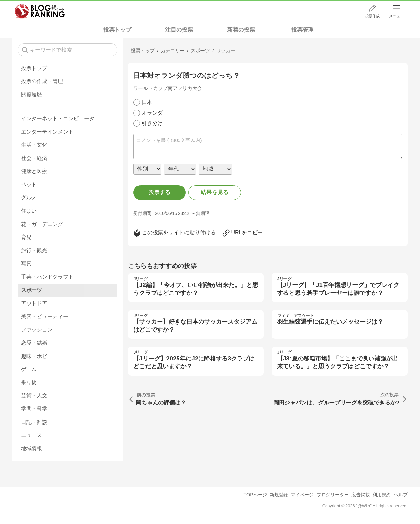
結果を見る (215, 192)
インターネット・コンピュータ (58, 118)
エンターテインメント (47, 132)
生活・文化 (34, 145)
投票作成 (372, 16)
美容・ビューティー (45, 316)
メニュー (396, 16)
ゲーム (29, 369)
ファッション (37, 329)
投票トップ (117, 30)
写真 (26, 263)
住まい (29, 211)
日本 (147, 102)
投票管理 (303, 30)
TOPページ (255, 495)
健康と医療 (34, 171)
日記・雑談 (34, 422)
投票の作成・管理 (42, 81)
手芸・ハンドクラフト (47, 277)
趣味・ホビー (37, 356)
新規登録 (279, 495)
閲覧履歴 (31, 94)
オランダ (152, 113)
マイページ (302, 495)
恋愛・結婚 (34, 343)
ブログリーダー (333, 495)
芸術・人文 (34, 395)
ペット (29, 184)
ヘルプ (401, 495)
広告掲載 (361, 495)
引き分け (152, 123)
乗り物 (29, 382)
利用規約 (382, 495)
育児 (26, 237)
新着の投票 (241, 30)
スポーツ (31, 290)
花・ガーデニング (42, 224)
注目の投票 (179, 30)
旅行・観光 (34, 250)
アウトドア (34, 303)
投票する (160, 192)
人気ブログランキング (40, 11)
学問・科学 (34, 409)
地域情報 (31, 448)
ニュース (31, 435)
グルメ (29, 197)
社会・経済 (34, 158)
